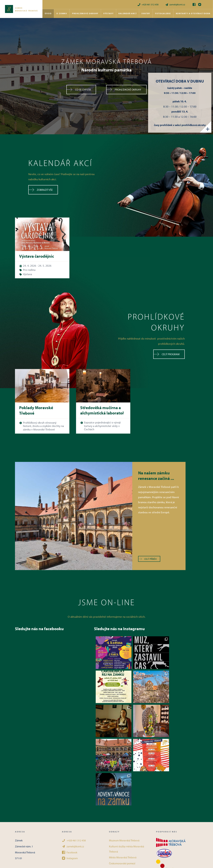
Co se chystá (78, 90)
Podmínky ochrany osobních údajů (128, 813)
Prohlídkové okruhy (85, 13)
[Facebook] (194, 4)
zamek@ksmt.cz (175, 5)
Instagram (70, 790)
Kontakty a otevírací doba (193, 13)
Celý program (166, 354)
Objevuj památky (119, 807)
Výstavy (108, 13)
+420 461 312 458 (148, 5)
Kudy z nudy (116, 801)
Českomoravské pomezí (122, 795)
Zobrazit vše (41, 190)
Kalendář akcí (127, 13)
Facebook (70, 784)
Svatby (146, 13)
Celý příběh (148, 559)
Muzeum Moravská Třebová (124, 772)
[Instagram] (200, 4)
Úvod (48, 13)
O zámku (62, 13)
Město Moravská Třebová (123, 789)
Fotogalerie (163, 13)
